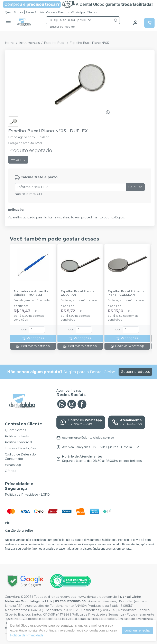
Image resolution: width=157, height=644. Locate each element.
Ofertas (92, 12)
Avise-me (18, 160)
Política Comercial (18, 442)
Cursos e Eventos (57, 12)
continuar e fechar (138, 630)
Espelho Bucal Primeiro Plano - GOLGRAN (126, 293)
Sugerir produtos (135, 372)
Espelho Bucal (55, 43)
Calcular (135, 187)
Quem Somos (14, 12)
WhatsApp (78, 12)
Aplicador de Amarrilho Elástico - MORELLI (31, 293)
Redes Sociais (35, 12)
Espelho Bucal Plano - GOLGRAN (78, 293)
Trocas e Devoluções (20, 448)
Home (10, 43)
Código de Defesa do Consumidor (20, 457)
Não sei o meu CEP (29, 194)
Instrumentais (29, 43)
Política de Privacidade (27, 635)
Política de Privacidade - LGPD (27, 495)
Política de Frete (17, 436)
